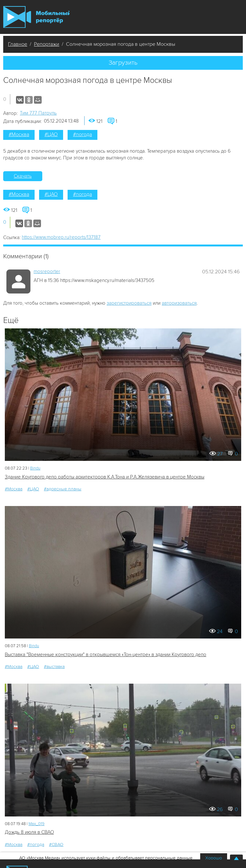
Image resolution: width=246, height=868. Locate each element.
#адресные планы (63, 489)
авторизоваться (179, 303)
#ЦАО (51, 134)
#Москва (19, 134)
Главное (18, 44)
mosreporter (47, 271)
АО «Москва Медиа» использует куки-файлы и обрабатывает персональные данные (106, 858)
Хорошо (214, 858)
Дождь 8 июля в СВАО (29, 832)
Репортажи (47, 44)
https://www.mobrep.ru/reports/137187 (61, 237)
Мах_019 (37, 824)
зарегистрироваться (129, 303)
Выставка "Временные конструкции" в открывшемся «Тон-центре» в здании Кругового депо (106, 655)
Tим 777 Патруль (38, 113)
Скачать (23, 176)
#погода (82, 134)
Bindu (35, 468)
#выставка (54, 667)
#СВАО (56, 844)
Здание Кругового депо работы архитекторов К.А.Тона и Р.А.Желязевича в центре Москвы (105, 477)
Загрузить (123, 63)
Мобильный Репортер (36, 17)
